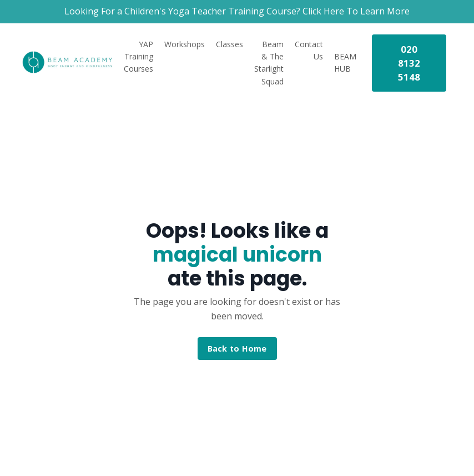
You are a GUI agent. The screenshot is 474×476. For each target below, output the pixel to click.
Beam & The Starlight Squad (269, 63)
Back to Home (237, 349)
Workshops (185, 44)
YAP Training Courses (138, 57)
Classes (230, 44)
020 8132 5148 (409, 63)
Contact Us (309, 50)
